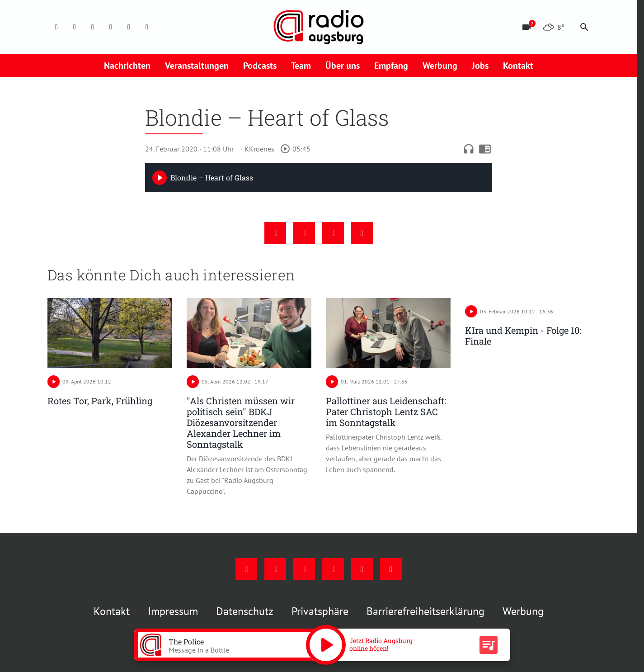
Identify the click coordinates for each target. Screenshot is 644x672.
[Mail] (111, 27)
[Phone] (129, 27)
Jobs (480, 66)
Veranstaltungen (197, 66)
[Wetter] (554, 27)
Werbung (440, 66)
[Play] (160, 178)
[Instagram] (75, 27)
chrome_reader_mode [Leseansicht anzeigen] (485, 149)
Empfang (391, 66)
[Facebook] (56, 27)
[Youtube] (93, 27)
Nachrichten (127, 66)
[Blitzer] (526, 27)
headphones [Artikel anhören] (469, 149)
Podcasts (260, 66)
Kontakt (518, 66)
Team (301, 66)
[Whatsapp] (147, 27)
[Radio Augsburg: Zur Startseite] (319, 27)
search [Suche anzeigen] (584, 27)
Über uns (343, 66)
